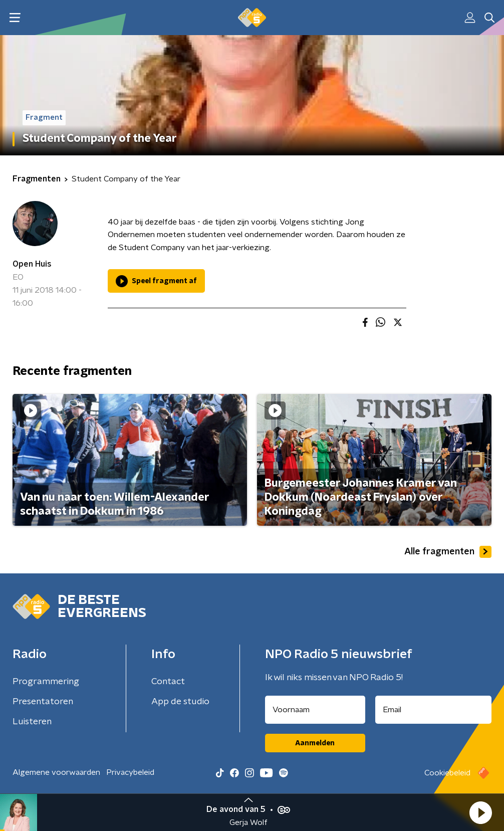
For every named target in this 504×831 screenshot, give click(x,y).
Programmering (46, 682)
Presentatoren (43, 702)
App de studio (180, 702)
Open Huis (32, 264)
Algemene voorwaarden (56, 772)
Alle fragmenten (448, 552)
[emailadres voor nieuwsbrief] (434, 710)
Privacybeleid (130, 772)
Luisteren (32, 722)
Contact (168, 682)
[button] (480, 812)
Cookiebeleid (447, 773)
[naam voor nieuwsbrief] (315, 710)
